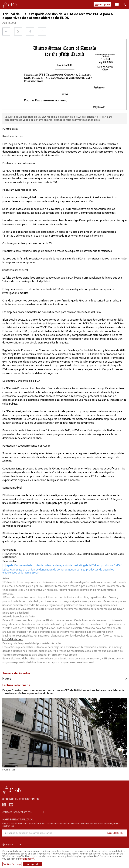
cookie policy (27, 859)
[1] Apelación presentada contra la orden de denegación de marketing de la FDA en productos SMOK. (62, 565)
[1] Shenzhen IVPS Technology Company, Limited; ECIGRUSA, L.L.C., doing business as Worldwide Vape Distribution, (63, 555)
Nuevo (7, 679)
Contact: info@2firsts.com (17, 812)
